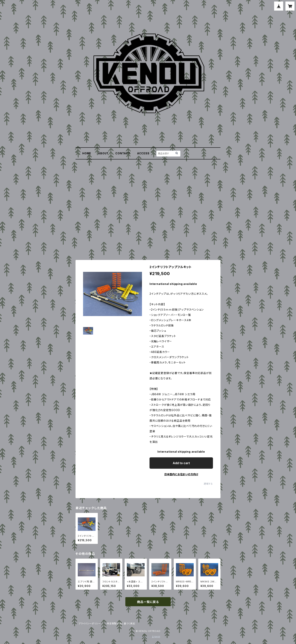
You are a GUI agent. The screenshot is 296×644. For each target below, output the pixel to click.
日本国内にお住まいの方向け (181, 474)
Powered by (148, 637)
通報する (208, 484)
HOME (87, 153)
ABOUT (103, 153)
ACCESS (143, 153)
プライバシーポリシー (90, 624)
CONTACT (123, 153)
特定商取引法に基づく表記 (121, 624)
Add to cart (181, 463)
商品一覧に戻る (148, 602)
